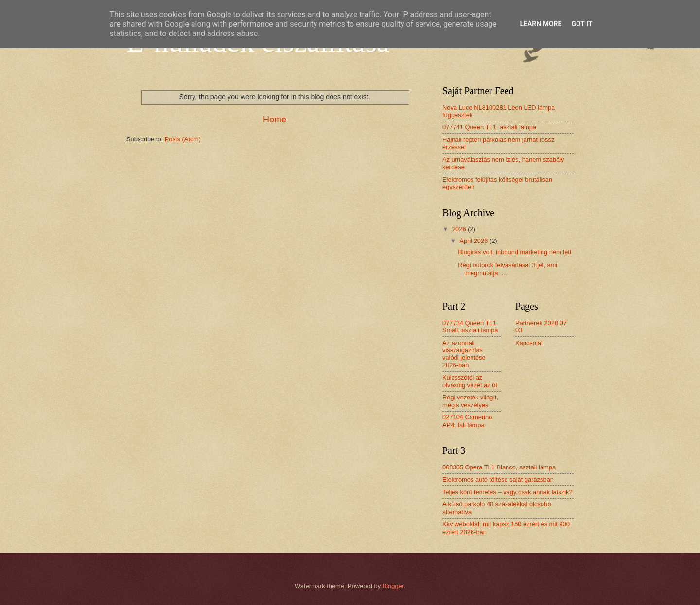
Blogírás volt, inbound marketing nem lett (515, 252)
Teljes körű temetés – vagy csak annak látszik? (507, 492)
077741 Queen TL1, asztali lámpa (489, 127)
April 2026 (474, 241)
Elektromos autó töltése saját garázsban (498, 479)
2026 (460, 229)
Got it (582, 24)
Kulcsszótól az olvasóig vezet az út (470, 381)
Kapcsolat (529, 343)
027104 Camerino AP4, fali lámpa (467, 421)
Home (275, 120)
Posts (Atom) (183, 139)
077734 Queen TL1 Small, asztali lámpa (470, 327)
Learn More (541, 24)
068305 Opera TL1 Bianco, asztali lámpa (499, 467)
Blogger (393, 586)
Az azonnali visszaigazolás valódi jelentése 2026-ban (464, 354)
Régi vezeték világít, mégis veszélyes (470, 401)
